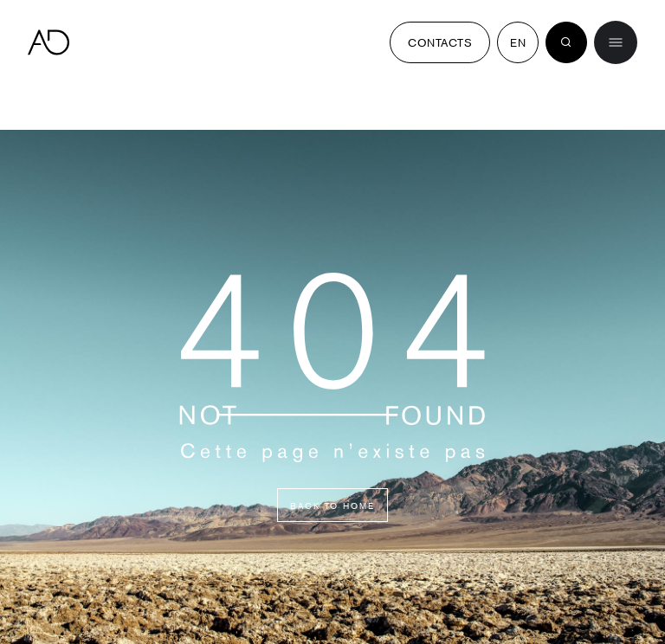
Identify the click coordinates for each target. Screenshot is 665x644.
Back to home (332, 505)
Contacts (440, 42)
